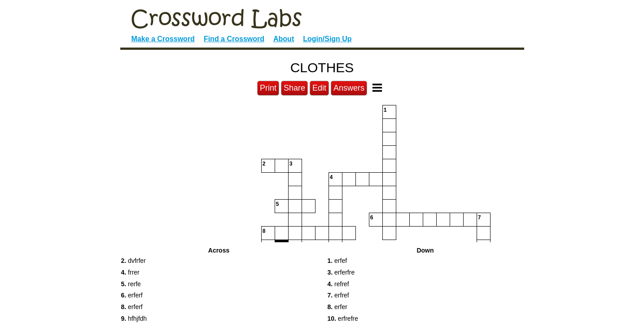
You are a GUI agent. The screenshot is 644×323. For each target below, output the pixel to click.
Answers (349, 88)
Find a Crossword (234, 39)
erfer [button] (337, 307)
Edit (319, 88)
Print (268, 88)
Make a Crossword (163, 39)
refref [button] (338, 284)
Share (294, 88)
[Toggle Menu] (377, 88)
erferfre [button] (341, 272)
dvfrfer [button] (134, 261)
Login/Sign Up (327, 39)
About (284, 39)
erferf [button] (132, 295)
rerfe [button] (131, 284)
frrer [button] (130, 272)
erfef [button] (337, 261)
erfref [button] (338, 295)
